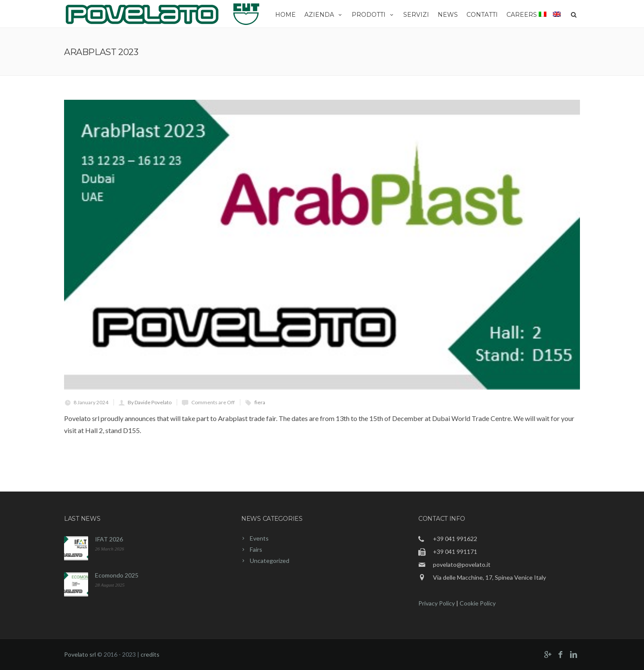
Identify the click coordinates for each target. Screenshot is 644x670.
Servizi (416, 15)
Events (259, 538)
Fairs (256, 549)
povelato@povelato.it (462, 564)
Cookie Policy (478, 603)
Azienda (324, 15)
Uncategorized (270, 561)
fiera (260, 402)
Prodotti (373, 15)
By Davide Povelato (150, 402)
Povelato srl (80, 654)
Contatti (482, 15)
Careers (522, 15)
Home (285, 15)
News (448, 15)
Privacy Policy (437, 603)
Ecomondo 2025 (117, 575)
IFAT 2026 (109, 539)
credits (150, 654)
